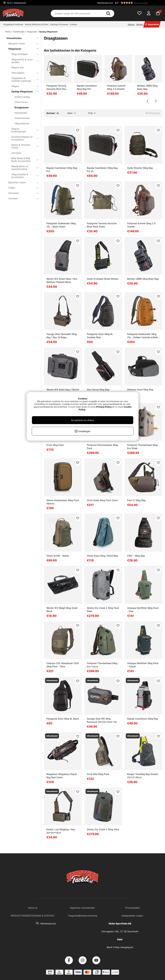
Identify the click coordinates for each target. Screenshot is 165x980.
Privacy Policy (104, 407)
